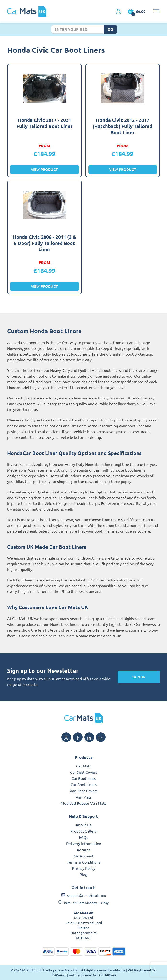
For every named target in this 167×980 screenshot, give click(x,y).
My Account (83, 856)
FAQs (83, 837)
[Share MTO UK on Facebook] (78, 737)
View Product (44, 169)
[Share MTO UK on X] (66, 737)
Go (111, 29)
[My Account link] (118, 12)
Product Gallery (83, 831)
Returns (83, 850)
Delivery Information (84, 843)
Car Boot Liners (84, 784)
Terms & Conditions (84, 862)
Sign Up (139, 677)
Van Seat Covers (84, 791)
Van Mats (84, 797)
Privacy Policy (84, 868)
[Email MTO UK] (101, 737)
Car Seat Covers (84, 772)
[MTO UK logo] (83, 718)
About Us (83, 825)
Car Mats (84, 766)
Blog (83, 874)
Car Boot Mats (84, 778)
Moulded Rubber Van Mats (83, 803)
